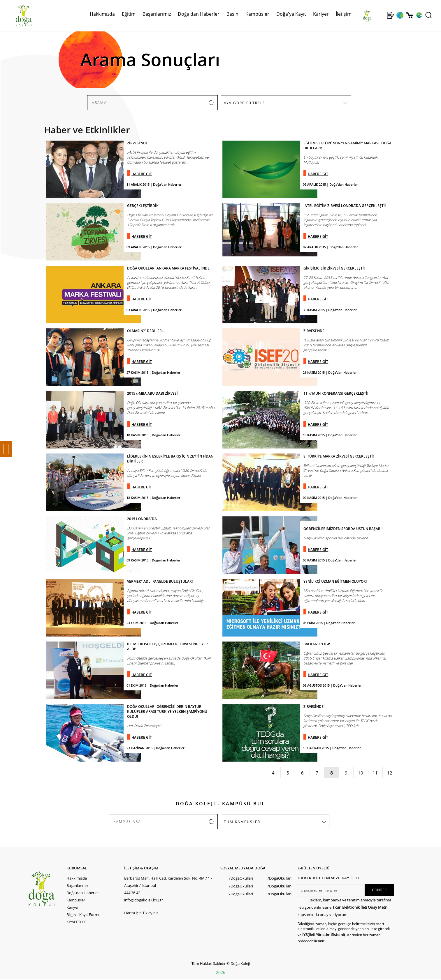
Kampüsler (257, 14)
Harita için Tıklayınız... (143, 913)
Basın (232, 14)
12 (390, 773)
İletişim (344, 14)
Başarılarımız (157, 14)
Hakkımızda (102, 14)
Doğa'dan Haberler (199, 14)
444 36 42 (132, 893)
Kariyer (321, 14)
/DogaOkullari (241, 878)
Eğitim (129, 14)
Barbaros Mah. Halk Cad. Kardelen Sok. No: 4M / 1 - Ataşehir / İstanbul (168, 882)
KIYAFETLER (77, 922)
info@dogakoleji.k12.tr (144, 900)
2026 (221, 972)
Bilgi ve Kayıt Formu (84, 915)
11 (375, 773)
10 (361, 773)
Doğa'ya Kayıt (291, 14)
